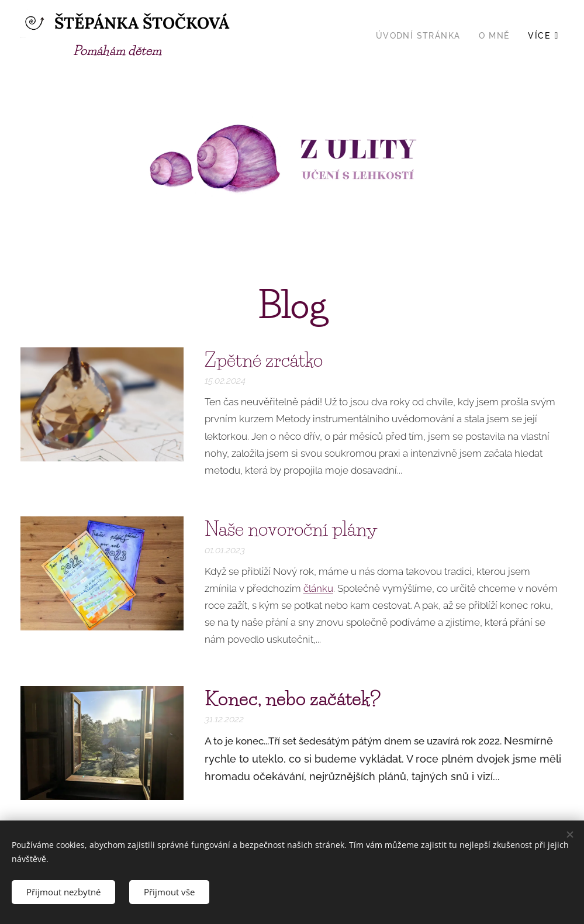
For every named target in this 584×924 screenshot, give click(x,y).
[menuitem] (421, 36)
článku (318, 588)
